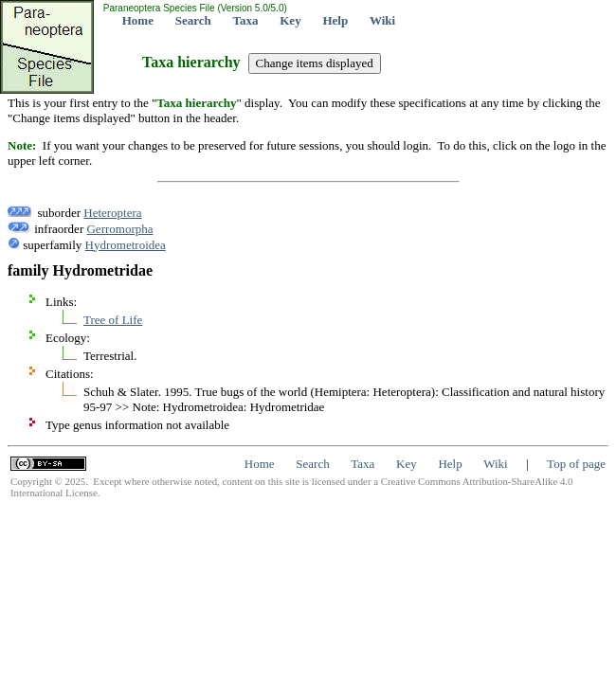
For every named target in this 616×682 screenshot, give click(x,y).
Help (335, 20)
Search (193, 20)
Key (290, 20)
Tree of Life (113, 320)
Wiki (382, 20)
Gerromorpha (119, 229)
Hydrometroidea (126, 245)
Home (138, 20)
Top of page (576, 464)
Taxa (246, 20)
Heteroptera (112, 213)
